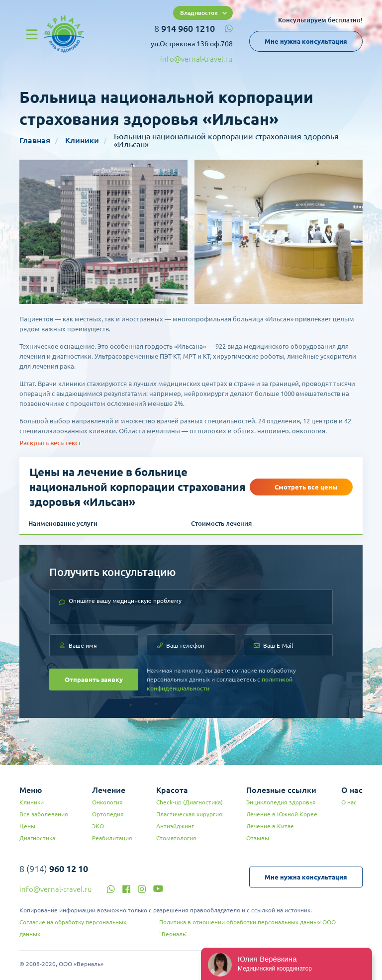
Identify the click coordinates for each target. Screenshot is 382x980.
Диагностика (37, 838)
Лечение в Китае (270, 826)
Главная (35, 140)
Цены (27, 826)
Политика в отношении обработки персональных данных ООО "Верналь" (247, 928)
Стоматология (176, 838)
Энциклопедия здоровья (281, 802)
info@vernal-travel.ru (196, 59)
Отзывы (258, 838)
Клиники (82, 140)
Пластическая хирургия (189, 814)
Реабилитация (112, 838)
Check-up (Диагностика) (190, 802)
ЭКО (98, 826)
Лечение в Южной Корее (282, 814)
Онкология (107, 802)
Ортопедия (108, 814)
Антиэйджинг (175, 826)
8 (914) (54, 869)
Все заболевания (44, 814)
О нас (349, 802)
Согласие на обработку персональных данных (73, 928)
